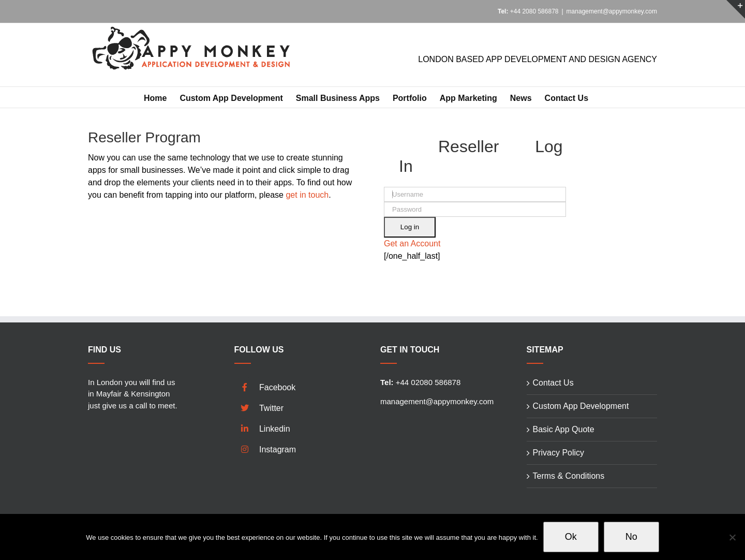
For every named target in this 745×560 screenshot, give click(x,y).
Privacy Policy (559, 453)
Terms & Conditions (569, 476)
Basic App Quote (564, 429)
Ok (571, 537)
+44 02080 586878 (420, 382)
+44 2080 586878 (528, 11)
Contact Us (553, 383)
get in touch (307, 195)
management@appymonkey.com (612, 11)
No (631, 537)
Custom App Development (581, 406)
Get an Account (412, 244)
